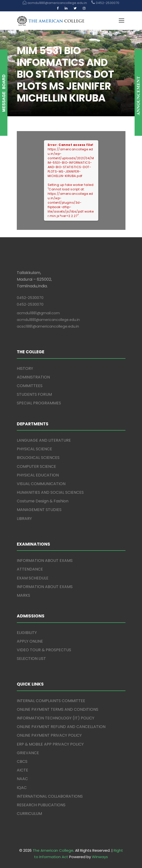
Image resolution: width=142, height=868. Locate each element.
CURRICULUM (29, 814)
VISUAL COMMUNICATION (41, 484)
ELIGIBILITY (27, 633)
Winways (100, 857)
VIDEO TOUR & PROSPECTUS (44, 650)
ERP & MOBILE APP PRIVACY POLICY (50, 744)
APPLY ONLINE (30, 641)
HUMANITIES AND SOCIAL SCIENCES (50, 492)
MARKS (23, 595)
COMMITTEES (30, 386)
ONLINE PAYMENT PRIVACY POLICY (49, 735)
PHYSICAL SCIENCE (34, 449)
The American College (53, 850)
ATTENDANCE (30, 569)
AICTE (22, 770)
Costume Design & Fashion (43, 501)
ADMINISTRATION (33, 377)
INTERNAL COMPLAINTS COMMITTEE (51, 701)
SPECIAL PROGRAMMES (39, 403)
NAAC (22, 779)
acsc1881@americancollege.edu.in (48, 326)
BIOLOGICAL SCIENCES (38, 458)
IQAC (22, 788)
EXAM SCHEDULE (33, 578)
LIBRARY (24, 519)
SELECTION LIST (31, 659)
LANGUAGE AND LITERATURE (44, 440)
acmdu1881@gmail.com (38, 313)
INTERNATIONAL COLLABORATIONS (50, 796)
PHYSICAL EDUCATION (38, 475)
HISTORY (25, 368)
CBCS (22, 761)
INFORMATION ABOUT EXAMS (45, 561)
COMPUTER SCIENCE (36, 466)
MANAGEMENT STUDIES (39, 510)
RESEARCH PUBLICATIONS (41, 805)
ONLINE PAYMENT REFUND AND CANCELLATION (61, 727)
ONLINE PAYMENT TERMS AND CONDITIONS (58, 709)
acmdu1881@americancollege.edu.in (48, 320)
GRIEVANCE (28, 753)
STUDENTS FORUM (34, 394)
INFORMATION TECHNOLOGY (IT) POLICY (56, 718)
